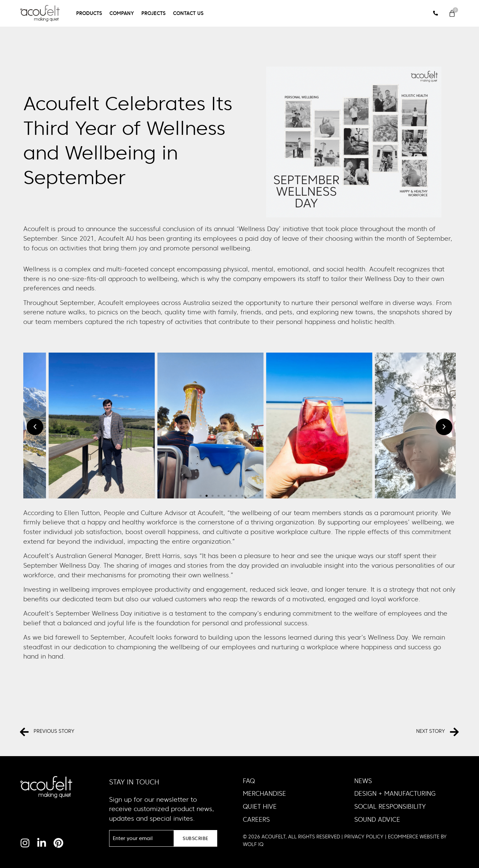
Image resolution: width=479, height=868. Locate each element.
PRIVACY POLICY (364, 837)
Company (122, 13)
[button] (35, 427)
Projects (154, 13)
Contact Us (188, 13)
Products (89, 13)
